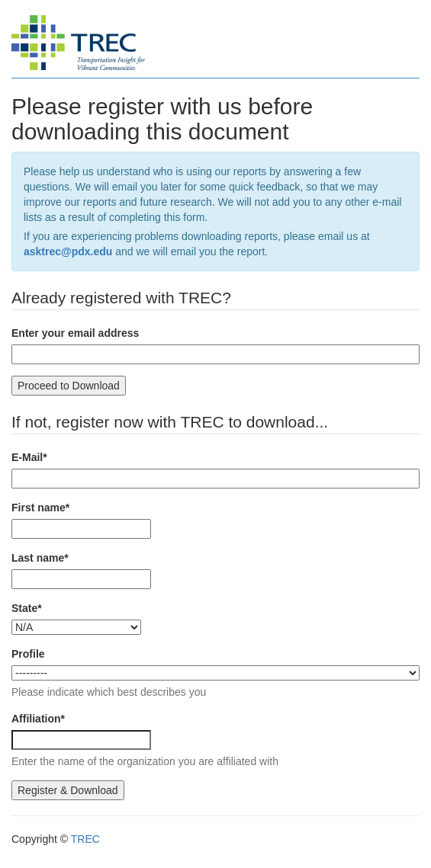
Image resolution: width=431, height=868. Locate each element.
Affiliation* (38, 719)
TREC (85, 839)
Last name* (40, 558)
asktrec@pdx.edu (68, 251)
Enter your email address (75, 333)
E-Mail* (29, 457)
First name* (40, 508)
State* (27, 608)
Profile (28, 654)
